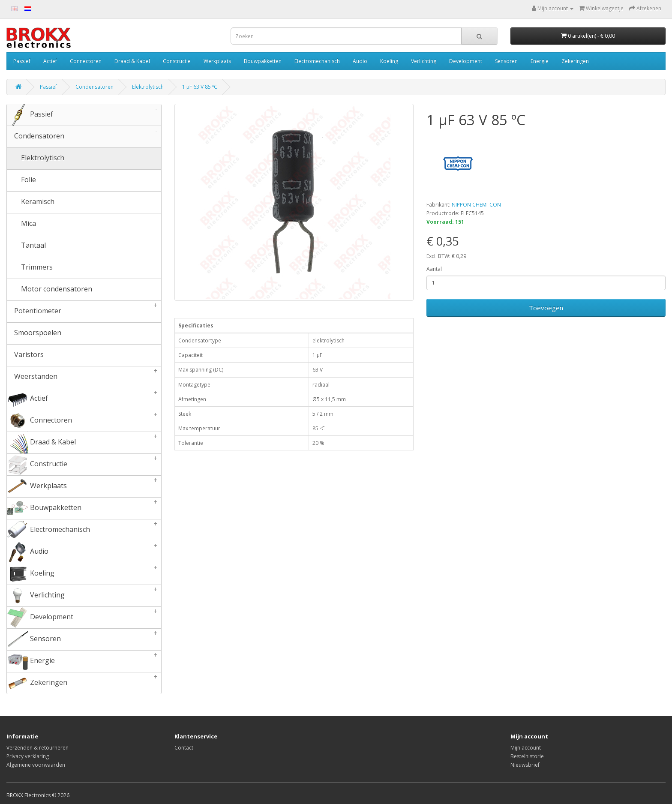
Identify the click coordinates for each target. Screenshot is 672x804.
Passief (22, 61)
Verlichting (424, 61)
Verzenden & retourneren (37, 748)
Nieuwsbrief (525, 765)
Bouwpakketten (263, 61)
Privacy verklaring (28, 756)
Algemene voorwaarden (36, 765)
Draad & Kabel (132, 61)
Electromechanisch (317, 61)
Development (466, 61)
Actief (50, 61)
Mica (21, 224)
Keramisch (31, 202)
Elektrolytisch (148, 87)
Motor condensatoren (49, 290)
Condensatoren (94, 87)
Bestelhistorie (527, 756)
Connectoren (86, 61)
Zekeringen (575, 61)
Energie (540, 61)
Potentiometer (84, 312)
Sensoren (506, 61)
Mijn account (526, 748)
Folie (21, 180)
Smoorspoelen (34, 333)
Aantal (434, 269)
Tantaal (26, 246)
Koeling (389, 61)
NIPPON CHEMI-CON (476, 205)
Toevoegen (546, 308)
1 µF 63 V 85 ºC (200, 87)
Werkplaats (217, 61)
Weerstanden (84, 377)
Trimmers (30, 268)
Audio (360, 61)
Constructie (177, 61)
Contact (184, 748)
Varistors (25, 355)
